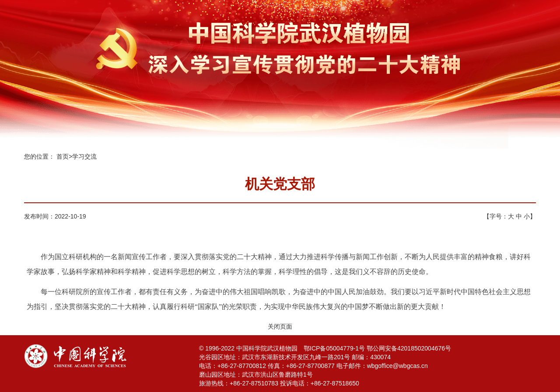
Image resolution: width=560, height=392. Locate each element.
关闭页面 (280, 326)
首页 (63, 156)
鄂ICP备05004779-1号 (334, 348)
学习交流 (84, 156)
